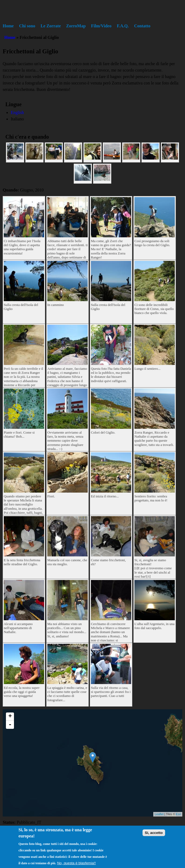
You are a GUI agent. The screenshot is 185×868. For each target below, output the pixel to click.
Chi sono (27, 26)
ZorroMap (76, 26)
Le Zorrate (51, 26)
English (17, 112)
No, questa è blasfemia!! (76, 863)
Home (8, 26)
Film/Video (101, 26)
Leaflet (159, 814)
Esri (178, 814)
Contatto (142, 26)
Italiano (17, 119)
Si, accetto (154, 833)
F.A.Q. (123, 26)
